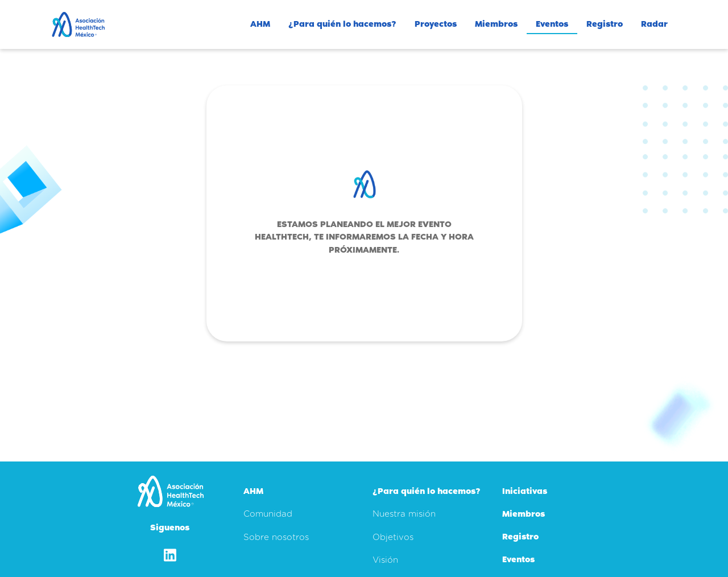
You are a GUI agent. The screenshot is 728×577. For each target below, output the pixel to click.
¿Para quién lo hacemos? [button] (342, 24)
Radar (654, 24)
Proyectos (436, 24)
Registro (605, 24)
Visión (385, 560)
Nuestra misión (404, 514)
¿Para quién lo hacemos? (427, 491)
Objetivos (393, 537)
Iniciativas (525, 491)
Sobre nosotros (276, 537)
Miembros (496, 24)
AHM (253, 491)
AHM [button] (260, 24)
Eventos (552, 24)
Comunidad (268, 514)
